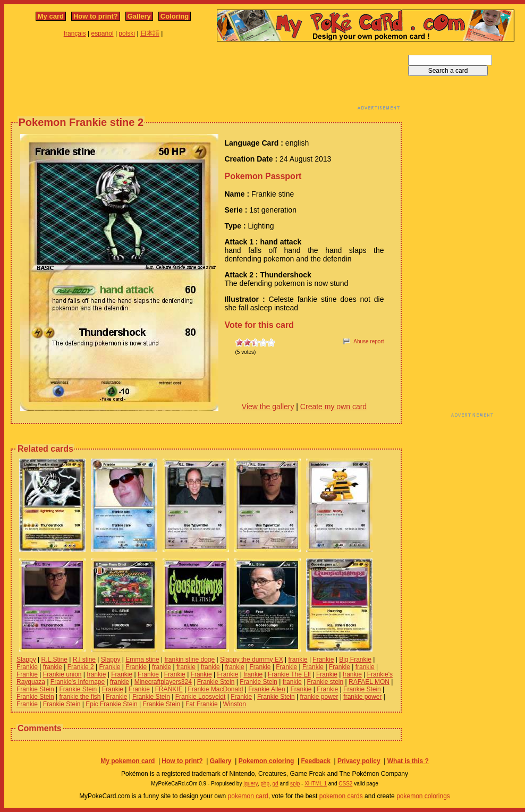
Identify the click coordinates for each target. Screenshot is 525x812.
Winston (234, 704)
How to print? (96, 16)
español (103, 33)
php (265, 784)
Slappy (26, 659)
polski (127, 33)
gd (276, 784)
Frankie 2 (81, 667)
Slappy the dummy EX (252, 659)
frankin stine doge (189, 659)
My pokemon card (128, 761)
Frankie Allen (266, 689)
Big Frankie (355, 659)
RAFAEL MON (369, 682)
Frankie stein (325, 682)
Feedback (315, 761)
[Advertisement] (206, 79)
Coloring (175, 16)
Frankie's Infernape (78, 682)
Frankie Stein (216, 682)
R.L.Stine (54, 659)
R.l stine (84, 659)
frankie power (319, 697)
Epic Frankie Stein (111, 704)
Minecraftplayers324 (163, 682)
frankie (298, 659)
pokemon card (248, 796)
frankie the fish (80, 697)
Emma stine (142, 659)
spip (295, 784)
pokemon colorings (423, 796)
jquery (251, 784)
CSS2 (345, 784)
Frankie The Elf (289, 674)
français (75, 33)
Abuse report (369, 341)
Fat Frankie (202, 704)
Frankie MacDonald (215, 689)
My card (51, 16)
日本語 (150, 33)
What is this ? (408, 761)
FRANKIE (169, 689)
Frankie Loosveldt (201, 697)
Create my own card (333, 407)
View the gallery (268, 407)
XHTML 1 (316, 784)
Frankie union (62, 674)
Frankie (323, 659)
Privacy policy (359, 761)
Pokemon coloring (266, 761)
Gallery (139, 16)
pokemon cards (341, 796)
